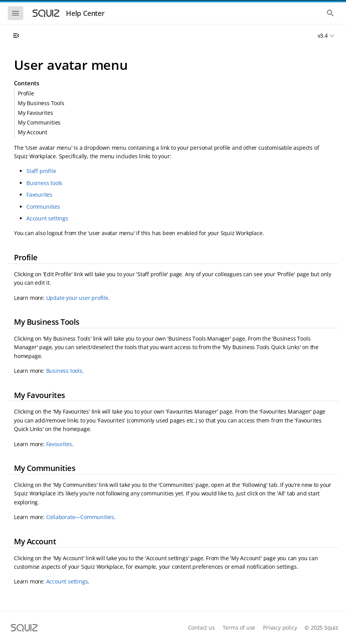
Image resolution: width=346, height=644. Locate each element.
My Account (33, 132)
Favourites (39, 195)
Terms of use (239, 628)
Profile (26, 93)
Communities (43, 207)
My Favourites (35, 113)
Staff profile (41, 171)
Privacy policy (280, 628)
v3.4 (323, 35)
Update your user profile (77, 298)
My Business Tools (41, 103)
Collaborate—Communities (80, 517)
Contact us (202, 628)
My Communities (39, 122)
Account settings (47, 218)
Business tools (44, 183)
